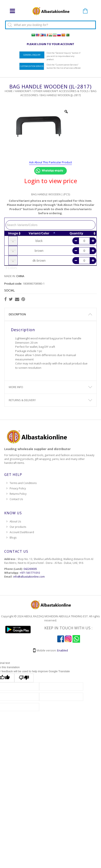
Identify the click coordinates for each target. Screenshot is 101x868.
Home (9, 91)
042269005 (30, 569)
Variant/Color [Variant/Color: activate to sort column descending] (39, 233)
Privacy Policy (18, 488)
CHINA (20, 276)
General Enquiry (32, 55)
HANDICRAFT (23, 91)
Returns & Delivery (22, 400)
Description (17, 314)
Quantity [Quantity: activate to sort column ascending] (76, 233)
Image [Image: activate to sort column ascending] (13, 233)
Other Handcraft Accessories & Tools (61, 91)
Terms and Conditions (23, 483)
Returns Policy (18, 494)
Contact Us (16, 499)
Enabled (62, 650)
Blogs (13, 538)
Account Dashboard (22, 532)
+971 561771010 (30, 573)
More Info (16, 387)
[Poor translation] (24, 678)
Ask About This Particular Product (50, 162)
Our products (18, 527)
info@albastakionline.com (29, 577)
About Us (15, 521)
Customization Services (32, 66)
